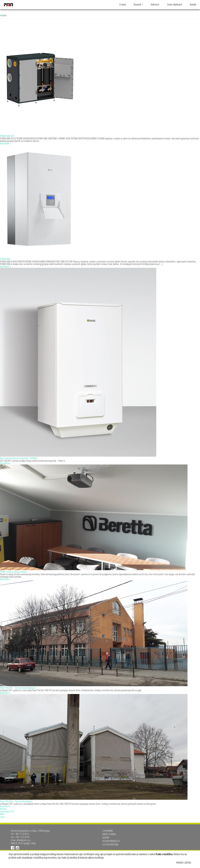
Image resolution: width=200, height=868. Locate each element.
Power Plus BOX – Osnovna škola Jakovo (16, 801)
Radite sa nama (109, 834)
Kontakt (193, 5)
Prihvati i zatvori (184, 863)
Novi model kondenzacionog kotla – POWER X (19, 458)
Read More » (5, 143)
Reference (155, 5)
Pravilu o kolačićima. (164, 854)
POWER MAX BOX (7, 136)
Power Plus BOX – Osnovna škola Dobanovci (18, 688)
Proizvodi (138, 5)
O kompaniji (108, 831)
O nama (122, 5)
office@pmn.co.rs (23, 840)
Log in (2, 817)
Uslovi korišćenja (110, 845)
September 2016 (7, 811)
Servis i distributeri (175, 5)
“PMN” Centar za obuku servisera (13, 572)
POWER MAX (5, 259)
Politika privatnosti (111, 841)
